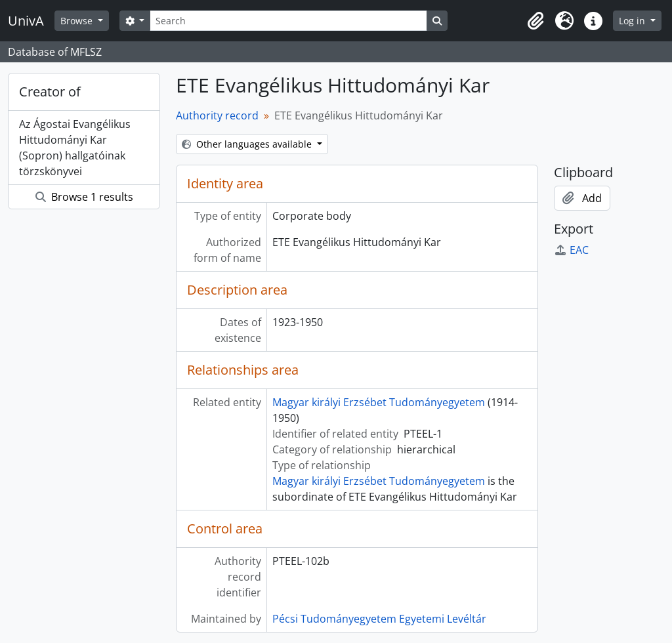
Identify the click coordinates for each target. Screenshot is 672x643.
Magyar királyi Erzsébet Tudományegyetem (379, 402)
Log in (633, 21)
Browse (78, 21)
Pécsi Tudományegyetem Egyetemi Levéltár (379, 619)
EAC (571, 250)
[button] (535, 21)
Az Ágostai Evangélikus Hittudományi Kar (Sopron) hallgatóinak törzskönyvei (75, 148)
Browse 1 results (84, 197)
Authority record (217, 115)
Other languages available (248, 144)
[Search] (288, 21)
